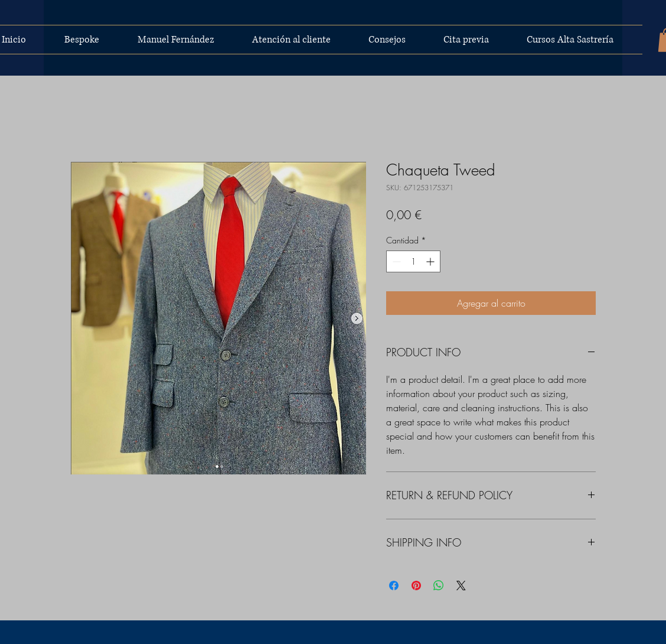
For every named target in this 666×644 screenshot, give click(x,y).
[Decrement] (395, 261)
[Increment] (431, 261)
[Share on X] (461, 586)
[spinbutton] (413, 261)
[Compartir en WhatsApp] (439, 586)
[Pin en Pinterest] (416, 586)
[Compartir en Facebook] (394, 586)
